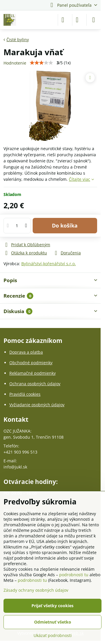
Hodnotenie (15, 63)
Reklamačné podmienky (33, 373)
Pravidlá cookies (25, 394)
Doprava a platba (26, 352)
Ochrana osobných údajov (35, 384)
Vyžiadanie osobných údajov (37, 405)
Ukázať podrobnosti (53, 635)
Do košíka (65, 225)
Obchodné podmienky (31, 363)
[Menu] (94, 20)
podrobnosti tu (74, 575)
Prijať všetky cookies (52, 606)
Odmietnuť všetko (53, 622)
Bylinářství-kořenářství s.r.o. (49, 264)
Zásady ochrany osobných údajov (36, 590)
